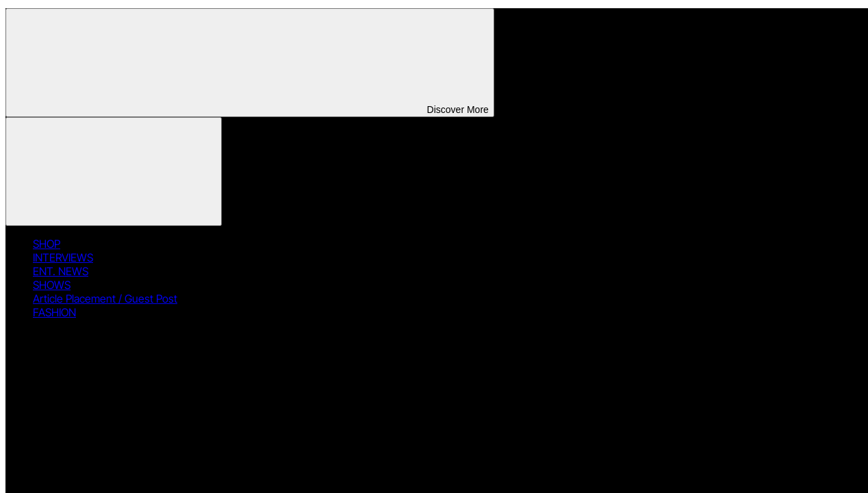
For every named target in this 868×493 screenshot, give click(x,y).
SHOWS (52, 285)
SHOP (47, 244)
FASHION (54, 312)
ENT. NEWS (61, 271)
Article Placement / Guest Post (105, 299)
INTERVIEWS (63, 257)
